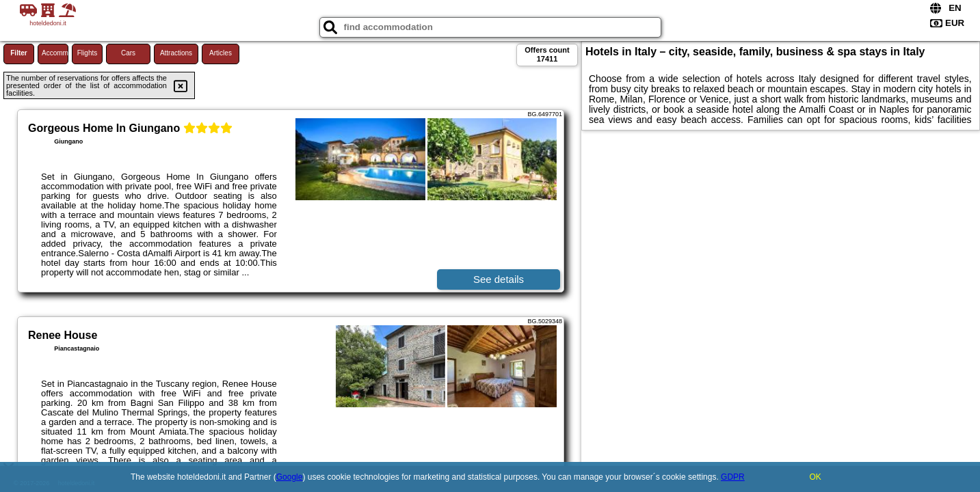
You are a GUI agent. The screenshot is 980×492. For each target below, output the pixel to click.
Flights (87, 53)
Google (290, 477)
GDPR (733, 477)
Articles (221, 53)
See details (499, 279)
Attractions (176, 53)
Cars (128, 53)
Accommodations (55, 53)
